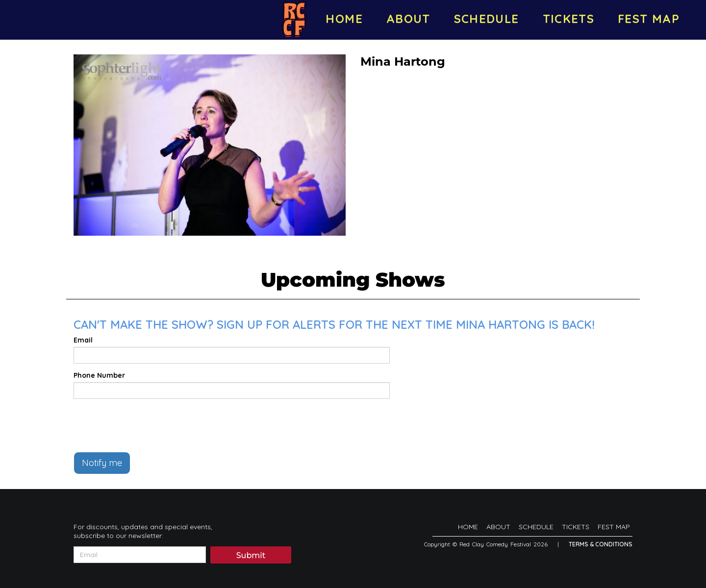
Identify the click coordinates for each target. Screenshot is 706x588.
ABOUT (408, 19)
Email (83, 340)
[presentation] (148, 425)
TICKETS (569, 19)
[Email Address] (140, 555)
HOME (344, 19)
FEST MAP (649, 19)
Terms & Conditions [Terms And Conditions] (601, 544)
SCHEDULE (487, 19)
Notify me (102, 463)
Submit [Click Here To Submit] (251, 555)
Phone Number (99, 375)
